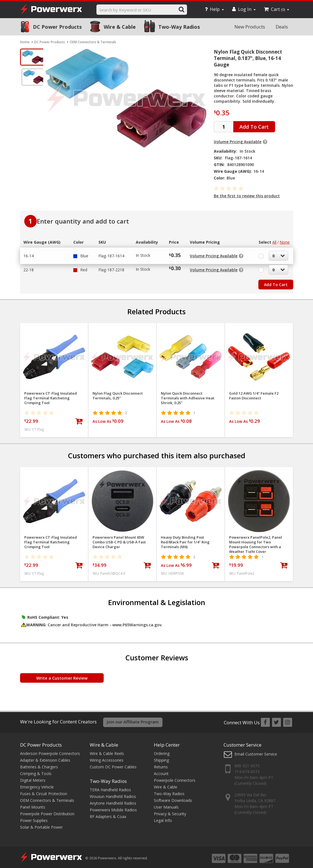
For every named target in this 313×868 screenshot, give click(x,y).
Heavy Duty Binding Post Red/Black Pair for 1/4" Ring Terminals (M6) (185, 539)
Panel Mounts (33, 804)
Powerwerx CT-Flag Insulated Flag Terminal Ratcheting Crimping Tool (51, 395)
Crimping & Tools (36, 770)
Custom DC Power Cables (113, 763)
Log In (244, 9)
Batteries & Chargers (39, 763)
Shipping (161, 757)
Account (161, 770)
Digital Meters (33, 777)
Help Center (167, 741)
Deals (282, 27)
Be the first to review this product (247, 196)
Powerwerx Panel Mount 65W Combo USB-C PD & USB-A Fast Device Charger (119, 539)
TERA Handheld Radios (110, 786)
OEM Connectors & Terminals (47, 797)
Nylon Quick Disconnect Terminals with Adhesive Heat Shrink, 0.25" (188, 395)
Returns (161, 763)
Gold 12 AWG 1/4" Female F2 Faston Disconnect (254, 393)
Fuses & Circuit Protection (44, 790)
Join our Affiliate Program (133, 719)
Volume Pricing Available (238, 142)
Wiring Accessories (107, 757)
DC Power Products (57, 27)
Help (214, 9)
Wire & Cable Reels (107, 750)
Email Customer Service (256, 751)
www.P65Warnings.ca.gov (137, 622)
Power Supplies (34, 817)
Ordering (162, 750)
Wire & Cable (120, 27)
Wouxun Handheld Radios (113, 793)
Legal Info (163, 817)
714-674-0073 (247, 769)
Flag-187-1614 (111, 253)
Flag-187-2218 (111, 267)
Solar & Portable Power (41, 824)
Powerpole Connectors (175, 777)
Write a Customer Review (62, 675)
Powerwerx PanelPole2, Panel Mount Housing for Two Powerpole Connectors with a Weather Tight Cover (256, 542)
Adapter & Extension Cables (45, 757)
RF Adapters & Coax (108, 813)
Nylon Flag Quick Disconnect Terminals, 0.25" (118, 393)
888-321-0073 (247, 763)
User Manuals (166, 804)
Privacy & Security (170, 810)
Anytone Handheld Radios (113, 800)
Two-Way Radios (179, 27)
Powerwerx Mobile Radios (113, 806)
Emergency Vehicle (37, 784)
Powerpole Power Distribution (47, 810)
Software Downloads (173, 797)
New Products (250, 27)
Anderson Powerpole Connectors (50, 750)
